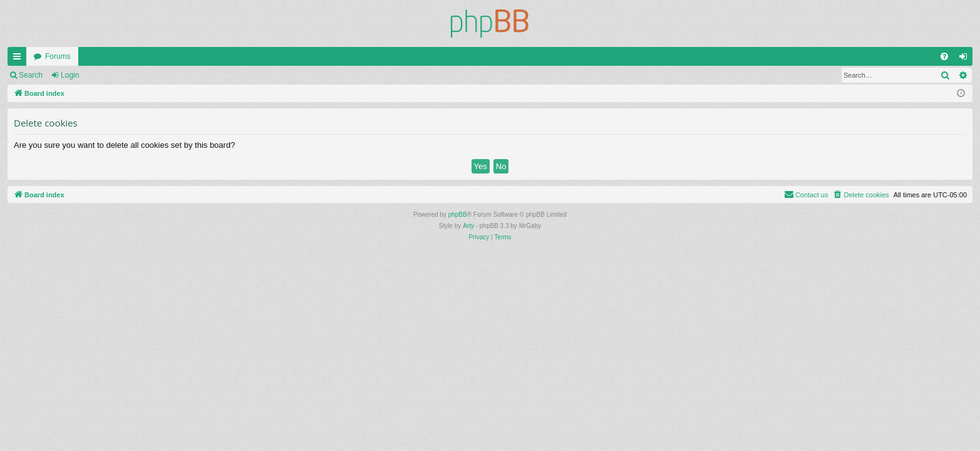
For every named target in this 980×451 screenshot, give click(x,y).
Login (70, 75)
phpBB (458, 215)
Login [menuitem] (966, 59)
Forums (58, 56)
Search (31, 75)
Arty (468, 226)
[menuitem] (944, 56)
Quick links (19, 59)
